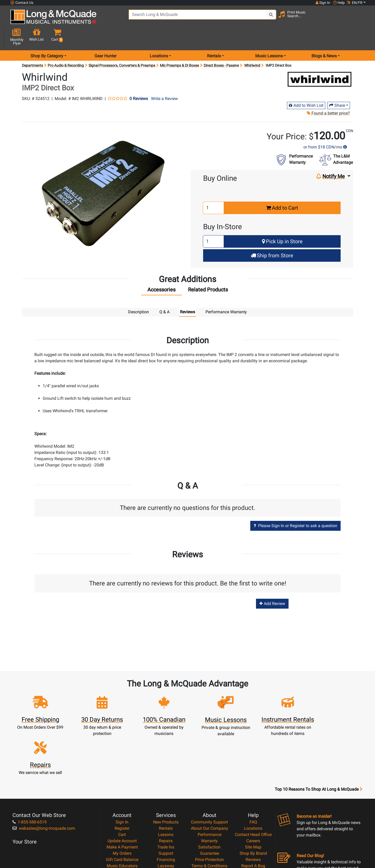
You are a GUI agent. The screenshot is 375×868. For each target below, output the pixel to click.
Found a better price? (328, 95)
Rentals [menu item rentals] (214, 37)
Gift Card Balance (122, 802)
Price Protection (210, 802)
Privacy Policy (210, 814)
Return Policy (210, 821)
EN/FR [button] (355, 3)
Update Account (122, 783)
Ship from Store (272, 237)
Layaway (166, 808)
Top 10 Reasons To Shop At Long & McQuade (318, 732)
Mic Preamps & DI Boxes (179, 47)
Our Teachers (210, 827)
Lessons (166, 777)
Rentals (166, 771)
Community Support (209, 764)
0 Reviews (139, 80)
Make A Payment (122, 789)
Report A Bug (253, 808)
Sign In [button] (323, 3)
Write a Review (164, 80)
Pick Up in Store (282, 223)
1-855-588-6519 (30, 764)
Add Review (272, 585)
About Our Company (210, 771)
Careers (253, 783)
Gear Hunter (105, 37)
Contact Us (22, 3)
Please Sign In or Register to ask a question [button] (295, 507)
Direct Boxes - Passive (221, 47)
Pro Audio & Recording (66, 47)
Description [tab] (139, 293)
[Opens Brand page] (320, 61)
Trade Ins (166, 789)
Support (166, 796)
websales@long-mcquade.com (44, 771)
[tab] (161, 272)
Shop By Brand (253, 796)
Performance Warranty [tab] (226, 293)
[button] (362, 19)
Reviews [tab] (187, 293)
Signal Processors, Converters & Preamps (122, 47)
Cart (122, 777)
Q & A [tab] (164, 293)
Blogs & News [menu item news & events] (324, 37)
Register (122, 771)
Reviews (253, 802)
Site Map (253, 789)
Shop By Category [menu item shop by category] (47, 37)
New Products (166, 764)
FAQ (253, 764)
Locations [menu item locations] (159, 37)
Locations (253, 771)
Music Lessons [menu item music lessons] (269, 37)
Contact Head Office (253, 777)
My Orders (122, 796)
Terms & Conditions (209, 808)
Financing (166, 802)
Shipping (166, 814)
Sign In (122, 764)
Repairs (166, 783)
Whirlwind (252, 47)
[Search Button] (268, 18)
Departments (32, 47)
